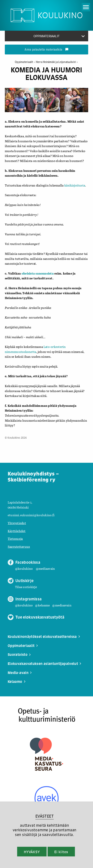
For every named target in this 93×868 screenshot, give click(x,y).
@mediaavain (45, 568)
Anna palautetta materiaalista (46, 50)
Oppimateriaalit (25, 62)
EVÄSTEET (45, 816)
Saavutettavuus (19, 546)
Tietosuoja (15, 539)
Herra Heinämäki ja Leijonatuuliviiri (57, 62)
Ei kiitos (61, 852)
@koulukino (24, 568)
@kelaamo (42, 605)
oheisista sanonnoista (38, 273)
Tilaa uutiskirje (26, 587)
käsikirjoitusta (75, 185)
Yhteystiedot (17, 523)
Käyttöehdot (17, 531)
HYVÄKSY (32, 852)
